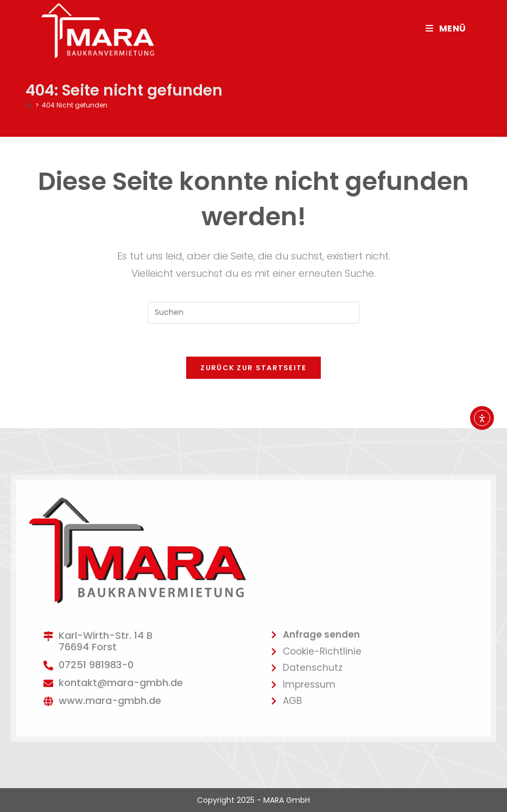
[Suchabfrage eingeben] (253, 313)
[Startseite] (29, 105)
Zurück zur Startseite (253, 368)
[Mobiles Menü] (446, 28)
